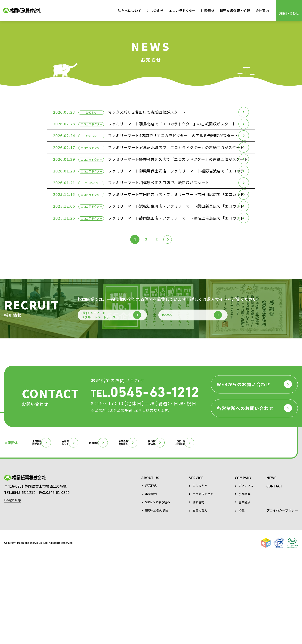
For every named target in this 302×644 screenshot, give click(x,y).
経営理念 (151, 574)
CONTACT (275, 574)
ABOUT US (150, 566)
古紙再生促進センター (90, 530)
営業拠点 (245, 590)
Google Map (13, 593)
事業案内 (151, 582)
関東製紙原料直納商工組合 (219, 530)
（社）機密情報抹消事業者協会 (261, 530)
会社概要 (245, 582)
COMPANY (243, 566)
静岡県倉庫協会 (132, 530)
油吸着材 (208, 10)
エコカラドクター (182, 10)
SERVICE (196, 566)
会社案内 (262, 10)
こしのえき (155, 10)
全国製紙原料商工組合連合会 (48, 530)
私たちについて (130, 10)
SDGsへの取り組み (158, 590)
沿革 (242, 599)
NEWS (271, 566)
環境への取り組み (157, 599)
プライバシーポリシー (282, 598)
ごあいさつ (246, 574)
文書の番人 (200, 599)
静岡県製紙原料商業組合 (176, 530)
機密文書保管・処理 (235, 10)
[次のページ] (169, 319)
